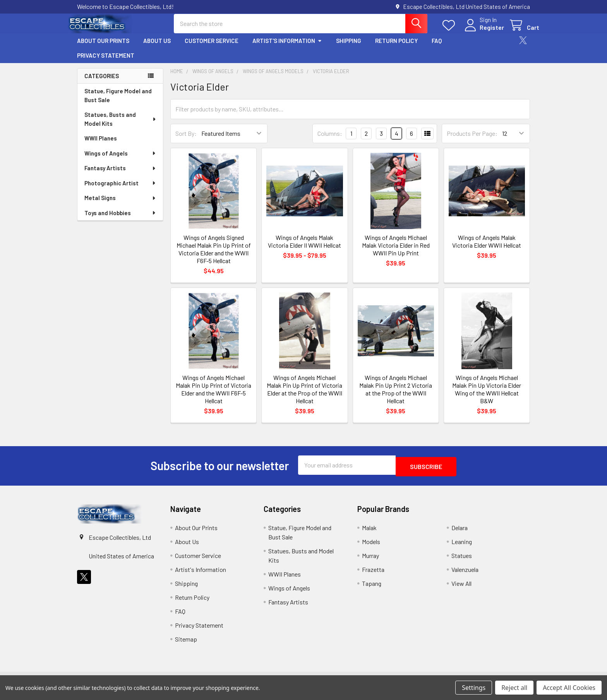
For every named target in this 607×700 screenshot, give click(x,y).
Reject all (514, 688)
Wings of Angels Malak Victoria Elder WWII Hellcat (487, 248)
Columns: (330, 140)
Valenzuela (465, 575)
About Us (157, 48)
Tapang (372, 589)
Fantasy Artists (120, 175)
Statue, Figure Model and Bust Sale (118, 102)
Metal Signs (120, 205)
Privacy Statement (106, 62)
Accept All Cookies (569, 688)
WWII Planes (101, 145)
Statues (462, 561)
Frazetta (373, 575)
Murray (370, 561)
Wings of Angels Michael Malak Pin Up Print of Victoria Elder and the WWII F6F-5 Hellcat (213, 396)
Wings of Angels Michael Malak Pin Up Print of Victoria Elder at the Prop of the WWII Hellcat (304, 396)
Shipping (349, 48)
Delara (460, 533)
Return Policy (396, 48)
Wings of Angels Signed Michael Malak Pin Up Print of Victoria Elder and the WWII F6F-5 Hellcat (214, 256)
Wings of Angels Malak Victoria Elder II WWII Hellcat (304, 248)
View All (461, 589)
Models (371, 547)
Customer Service (212, 48)
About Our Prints (103, 48)
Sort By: (186, 140)
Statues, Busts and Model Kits (121, 126)
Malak (369, 533)
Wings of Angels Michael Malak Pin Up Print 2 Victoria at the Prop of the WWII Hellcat (396, 396)
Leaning (462, 547)
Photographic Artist (120, 190)
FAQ (437, 48)
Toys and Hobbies (120, 220)
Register (483, 32)
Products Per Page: (472, 140)
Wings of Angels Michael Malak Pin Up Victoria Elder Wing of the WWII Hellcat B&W (487, 396)
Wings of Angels (120, 160)
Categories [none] (102, 83)
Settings (474, 688)
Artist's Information (287, 48)
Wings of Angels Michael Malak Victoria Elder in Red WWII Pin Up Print (396, 252)
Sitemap (186, 644)
